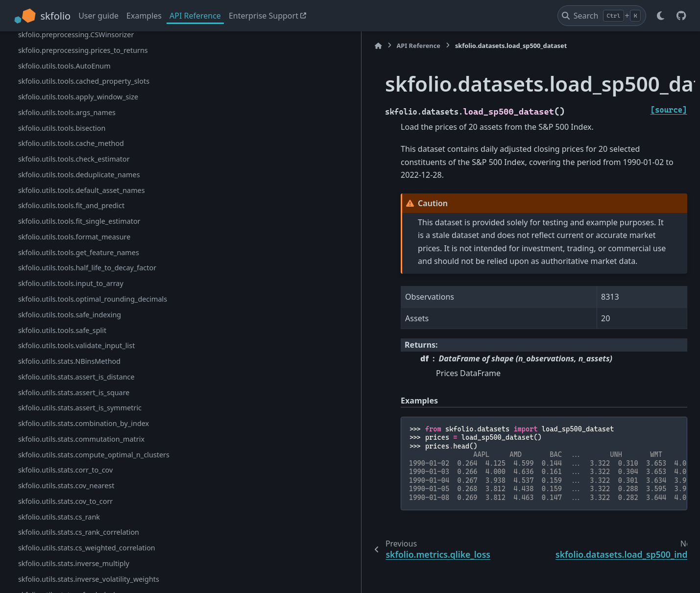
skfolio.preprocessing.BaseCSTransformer (87, 225)
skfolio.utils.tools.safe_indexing (70, 582)
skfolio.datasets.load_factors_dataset (79, 151)
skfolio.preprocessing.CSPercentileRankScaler (93, 255)
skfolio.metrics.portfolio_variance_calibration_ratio (94, 67)
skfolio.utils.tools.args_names (67, 380)
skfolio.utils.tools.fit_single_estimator (79, 489)
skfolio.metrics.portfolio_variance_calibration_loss (94, 40)
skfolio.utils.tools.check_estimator (74, 427)
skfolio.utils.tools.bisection (62, 395)
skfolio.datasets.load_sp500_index (74, 135)
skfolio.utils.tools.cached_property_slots (84, 349)
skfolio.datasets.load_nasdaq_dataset (80, 181)
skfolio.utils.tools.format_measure (74, 505)
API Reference (195, 16)
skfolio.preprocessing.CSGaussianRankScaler (92, 240)
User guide (98, 16)
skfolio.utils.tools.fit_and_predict (71, 473)
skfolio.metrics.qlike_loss (59, 104)
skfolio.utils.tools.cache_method (71, 411)
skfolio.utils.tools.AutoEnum (64, 333)
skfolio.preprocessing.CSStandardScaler (84, 271)
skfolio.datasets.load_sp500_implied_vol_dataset (93, 203)
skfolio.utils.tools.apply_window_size (78, 365)
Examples (144, 16)
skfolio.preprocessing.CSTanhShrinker (80, 287)
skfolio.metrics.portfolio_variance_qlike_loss (90, 88)
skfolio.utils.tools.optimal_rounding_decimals (93, 567)
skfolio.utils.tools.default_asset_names (82, 458)
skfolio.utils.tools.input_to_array (71, 551)
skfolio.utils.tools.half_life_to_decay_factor (87, 535)
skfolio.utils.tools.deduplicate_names (79, 442)
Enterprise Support (264, 16)
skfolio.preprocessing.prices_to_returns (83, 318)
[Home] (218, 46)
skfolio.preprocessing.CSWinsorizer (76, 302)
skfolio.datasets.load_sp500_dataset (80, 119)
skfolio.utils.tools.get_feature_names (79, 520)
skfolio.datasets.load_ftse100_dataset (80, 166)
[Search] (602, 16)
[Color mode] (661, 16)
